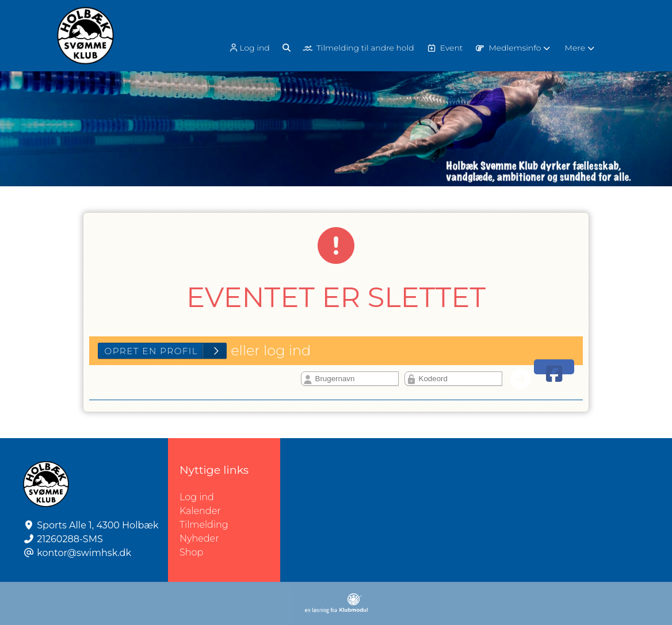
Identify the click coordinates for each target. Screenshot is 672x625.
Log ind (249, 48)
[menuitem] (250, 47)
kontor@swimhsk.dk (84, 553)
